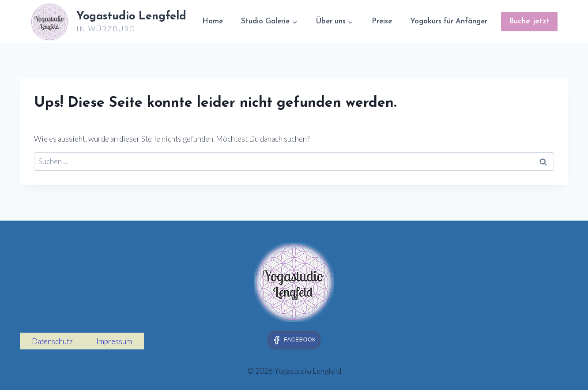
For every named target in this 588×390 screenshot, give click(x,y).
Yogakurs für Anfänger (449, 21)
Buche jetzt (529, 21)
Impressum (114, 341)
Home (213, 21)
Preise (382, 21)
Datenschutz (52, 341)
